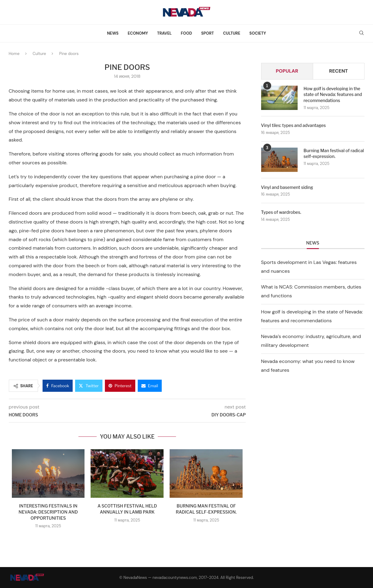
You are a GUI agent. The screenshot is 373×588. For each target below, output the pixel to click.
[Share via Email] (150, 386)
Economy (138, 33)
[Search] (361, 33)
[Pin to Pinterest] (120, 386)
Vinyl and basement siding (287, 187)
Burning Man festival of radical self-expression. (334, 154)
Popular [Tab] (287, 71)
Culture (232, 33)
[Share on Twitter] (89, 386)
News (113, 33)
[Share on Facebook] (58, 386)
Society (258, 33)
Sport (208, 33)
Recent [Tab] (339, 71)
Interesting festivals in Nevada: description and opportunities (48, 512)
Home (14, 54)
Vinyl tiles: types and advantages (294, 125)
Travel (164, 33)
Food (186, 33)
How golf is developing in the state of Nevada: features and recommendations (333, 94)
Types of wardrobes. (281, 212)
